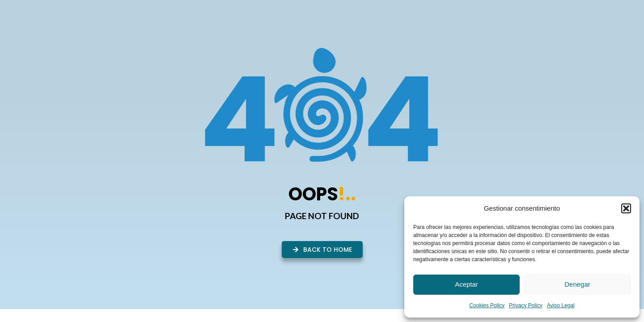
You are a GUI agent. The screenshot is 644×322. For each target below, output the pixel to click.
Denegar (577, 284)
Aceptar (466, 284)
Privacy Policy (526, 305)
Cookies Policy (487, 305)
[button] (626, 208)
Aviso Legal (561, 305)
